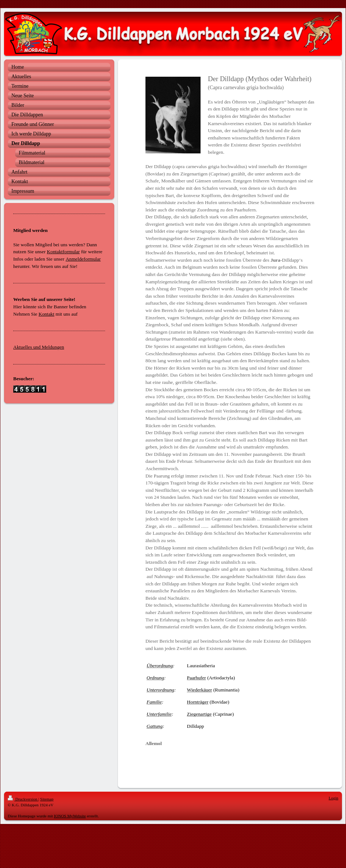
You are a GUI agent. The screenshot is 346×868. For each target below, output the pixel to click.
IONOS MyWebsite (70, 816)
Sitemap (47, 799)
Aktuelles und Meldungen (39, 347)
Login (334, 798)
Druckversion (23, 799)
